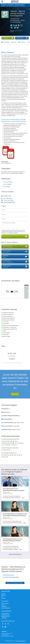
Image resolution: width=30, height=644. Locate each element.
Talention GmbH (7, 196)
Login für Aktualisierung (6, 608)
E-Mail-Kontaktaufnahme (9, 202)
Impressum (3, 598)
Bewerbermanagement (20, 4)
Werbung (3, 605)
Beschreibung (6, 42)
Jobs (2, 597)
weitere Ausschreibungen (15, 554)
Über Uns (3, 594)
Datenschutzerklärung (14, 233)
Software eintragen (5, 603)
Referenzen (4, 595)
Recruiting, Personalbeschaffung (11, 577)
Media (15, 42)
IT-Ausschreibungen (5, 613)
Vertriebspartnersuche (6, 615)
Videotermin (15, 394)
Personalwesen (11, 4)
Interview (10, 182)
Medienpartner (4, 606)
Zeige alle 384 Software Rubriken (15, 583)
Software (5, 4)
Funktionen (23, 42)
